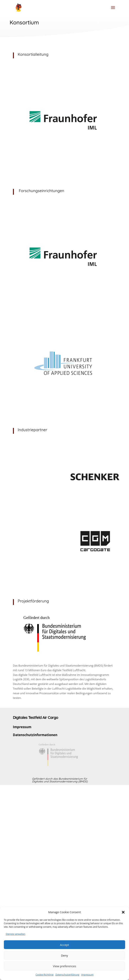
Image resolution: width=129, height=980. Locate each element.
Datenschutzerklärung (67, 975)
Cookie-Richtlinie (45, 975)
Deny (64, 955)
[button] (123, 912)
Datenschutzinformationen (35, 735)
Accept (65, 945)
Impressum (87, 975)
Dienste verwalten (16, 934)
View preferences (64, 966)
